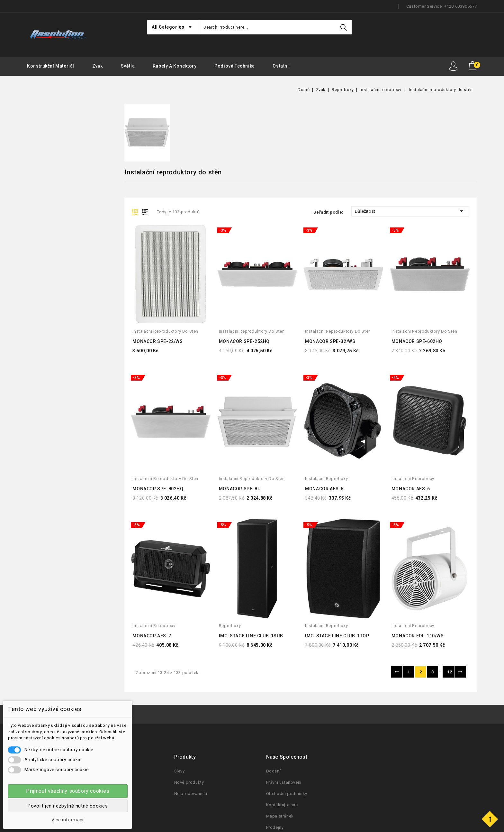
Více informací (67, 820)
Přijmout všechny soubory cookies (68, 791)
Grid (136, 212)
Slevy (180, 771)
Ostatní (281, 66)
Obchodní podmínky (287, 794)
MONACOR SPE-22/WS (157, 341)
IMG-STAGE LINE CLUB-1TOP (337, 636)
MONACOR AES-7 (152, 636)
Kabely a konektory (175, 66)
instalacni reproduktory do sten (165, 331)
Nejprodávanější (191, 794)
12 (450, 672)
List (147, 212)
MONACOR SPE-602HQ (417, 341)
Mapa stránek (280, 816)
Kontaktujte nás (282, 805)
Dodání (274, 771)
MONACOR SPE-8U (240, 489)
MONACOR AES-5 (324, 489)
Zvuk (98, 66)
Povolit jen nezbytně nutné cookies (68, 806)
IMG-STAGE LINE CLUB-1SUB (251, 636)
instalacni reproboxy (326, 479)
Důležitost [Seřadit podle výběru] (410, 211)
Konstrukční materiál (51, 66)
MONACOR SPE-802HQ (158, 489)
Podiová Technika (235, 66)
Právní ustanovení (284, 782)
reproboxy (230, 626)
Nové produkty (189, 782)
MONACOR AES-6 (411, 489)
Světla (128, 66)
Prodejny (275, 827)
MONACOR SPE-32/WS (330, 341)
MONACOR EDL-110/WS (418, 636)
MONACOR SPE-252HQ (244, 341)
